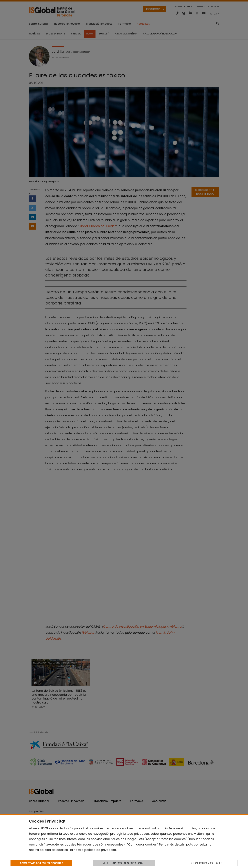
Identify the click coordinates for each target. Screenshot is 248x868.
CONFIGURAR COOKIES (207, 863)
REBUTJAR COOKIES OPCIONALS (124, 863)
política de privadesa (100, 850)
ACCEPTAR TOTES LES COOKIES (41, 863)
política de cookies (54, 850)
